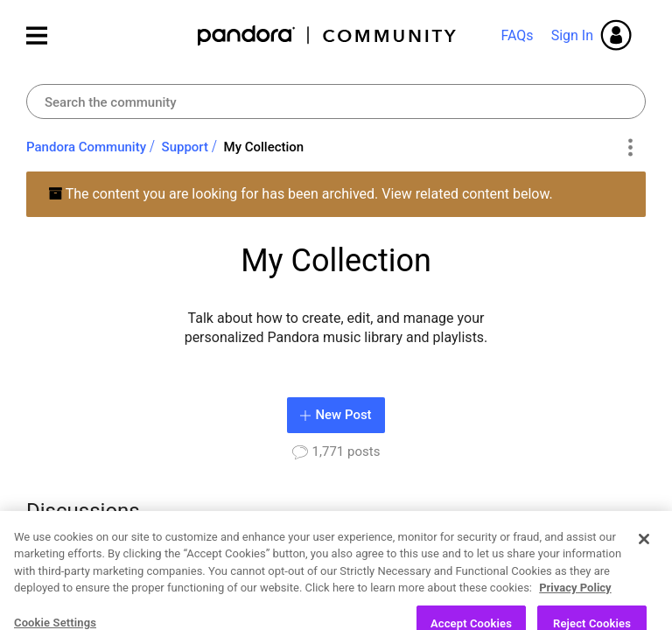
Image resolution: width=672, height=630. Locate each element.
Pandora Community (328, 35)
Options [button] (630, 148)
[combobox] (336, 101)
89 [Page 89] (598, 571)
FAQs (517, 35)
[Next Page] (630, 572)
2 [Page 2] (504, 571)
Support (185, 147)
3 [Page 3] (534, 571)
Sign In (572, 35)
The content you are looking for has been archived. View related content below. (301, 194)
